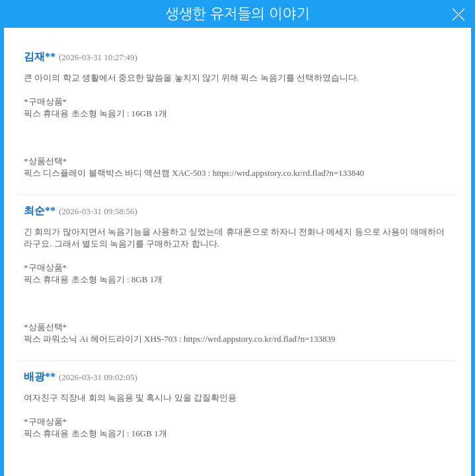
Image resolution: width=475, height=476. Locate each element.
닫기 (458, 15)
